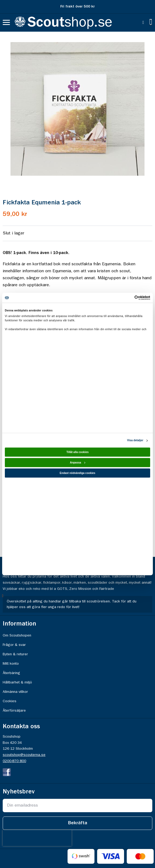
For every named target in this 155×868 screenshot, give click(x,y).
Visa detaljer (135, 440)
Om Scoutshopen (17, 635)
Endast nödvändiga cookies (77, 473)
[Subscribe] (77, 823)
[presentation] (37, 838)
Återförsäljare (14, 711)
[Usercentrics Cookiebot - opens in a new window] (127, 298)
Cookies (10, 701)
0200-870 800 (14, 761)
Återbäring (11, 673)
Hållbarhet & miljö (17, 682)
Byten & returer (15, 654)
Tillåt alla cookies (78, 452)
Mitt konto (11, 664)
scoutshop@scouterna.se (24, 755)
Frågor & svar (14, 645)
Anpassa (78, 463)
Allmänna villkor (15, 692)
